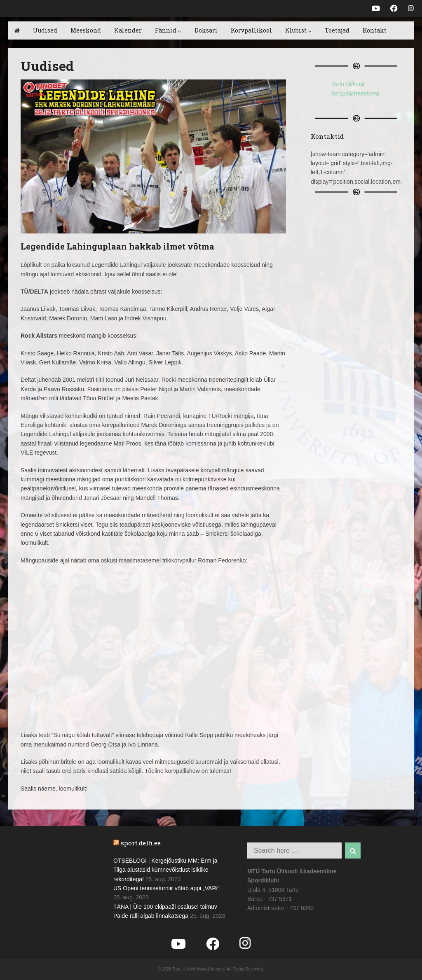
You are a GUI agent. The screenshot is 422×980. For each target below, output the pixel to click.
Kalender (128, 30)
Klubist (298, 30)
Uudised (45, 30)
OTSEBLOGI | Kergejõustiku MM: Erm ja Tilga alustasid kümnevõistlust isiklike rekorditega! (165, 870)
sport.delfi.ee (141, 843)
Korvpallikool (251, 30)
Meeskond (86, 30)
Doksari (206, 30)
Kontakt (375, 30)
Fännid (168, 30)
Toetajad (337, 30)
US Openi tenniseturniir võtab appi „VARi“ (166, 888)
